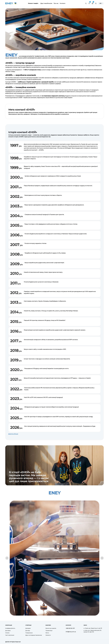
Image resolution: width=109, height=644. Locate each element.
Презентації (49, 631)
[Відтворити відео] (54, 29)
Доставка (8, 631)
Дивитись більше (13, 434)
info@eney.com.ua (71, 632)
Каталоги (48, 635)
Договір (28, 631)
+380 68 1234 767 (70, 628)
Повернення (29, 633)
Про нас (56, 3)
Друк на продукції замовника (34, 635)
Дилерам (28, 628)
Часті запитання (10, 635)
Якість (47, 633)
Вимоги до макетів (51, 628)
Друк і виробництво (46, 3)
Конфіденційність (10, 628)
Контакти (62, 3)
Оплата (7, 633)
